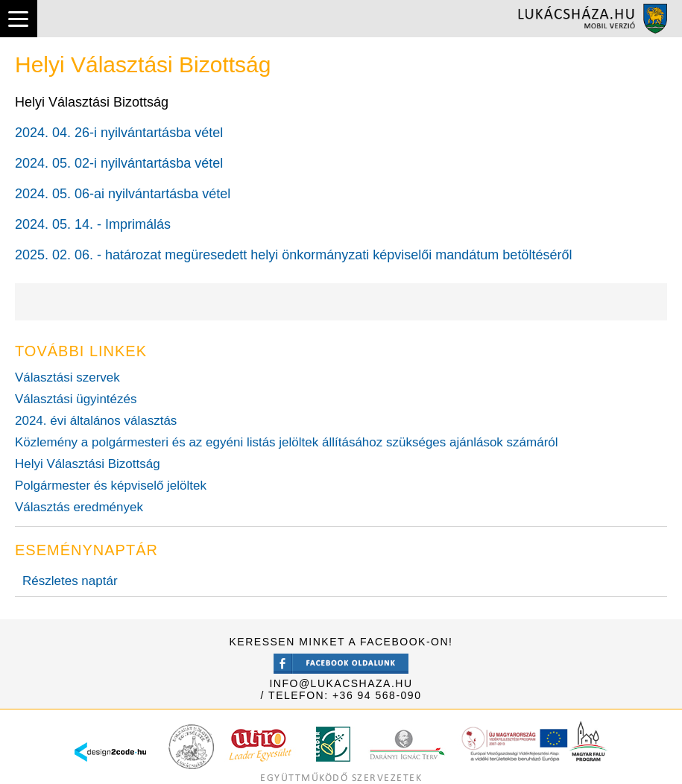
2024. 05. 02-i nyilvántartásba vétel (119, 163)
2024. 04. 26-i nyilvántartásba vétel (119, 133)
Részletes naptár (70, 581)
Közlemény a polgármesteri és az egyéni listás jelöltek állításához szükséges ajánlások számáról (287, 442)
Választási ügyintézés (76, 399)
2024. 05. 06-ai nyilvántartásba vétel (123, 194)
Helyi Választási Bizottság (88, 464)
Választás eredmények (79, 507)
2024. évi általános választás (96, 421)
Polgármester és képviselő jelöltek (111, 486)
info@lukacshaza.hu (341, 683)
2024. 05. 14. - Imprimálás (93, 224)
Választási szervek (67, 377)
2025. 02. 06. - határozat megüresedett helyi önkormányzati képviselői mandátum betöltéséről (293, 255)
